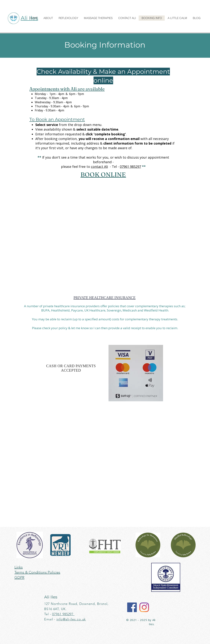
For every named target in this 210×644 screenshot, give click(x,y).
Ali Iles (51, 597)
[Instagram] (144, 607)
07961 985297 (130, 167)
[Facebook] (132, 607)
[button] (48, 18)
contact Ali (99, 167)
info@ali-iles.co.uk (71, 619)
